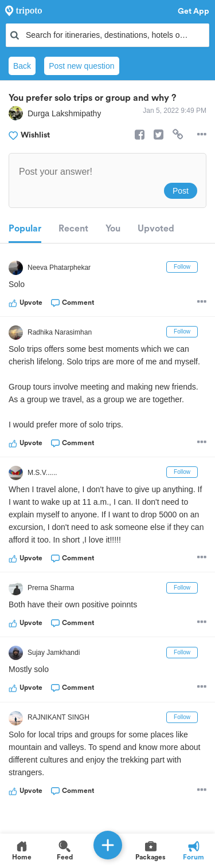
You (113, 229)
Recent (73, 229)
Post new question (81, 66)
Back (22, 66)
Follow (182, 267)
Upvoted (156, 229)
